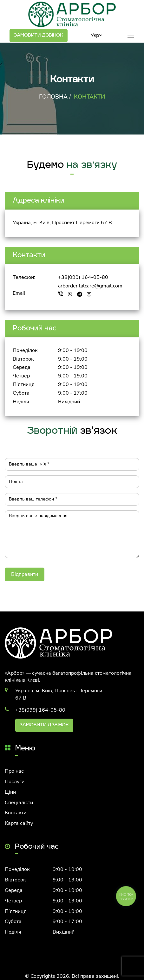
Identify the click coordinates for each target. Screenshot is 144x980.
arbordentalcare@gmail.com (90, 286)
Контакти (16, 813)
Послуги (15, 782)
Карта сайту (19, 823)
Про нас (14, 771)
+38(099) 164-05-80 (83, 277)
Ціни (10, 792)
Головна (53, 97)
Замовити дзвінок (39, 35)
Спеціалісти (19, 803)
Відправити (25, 574)
